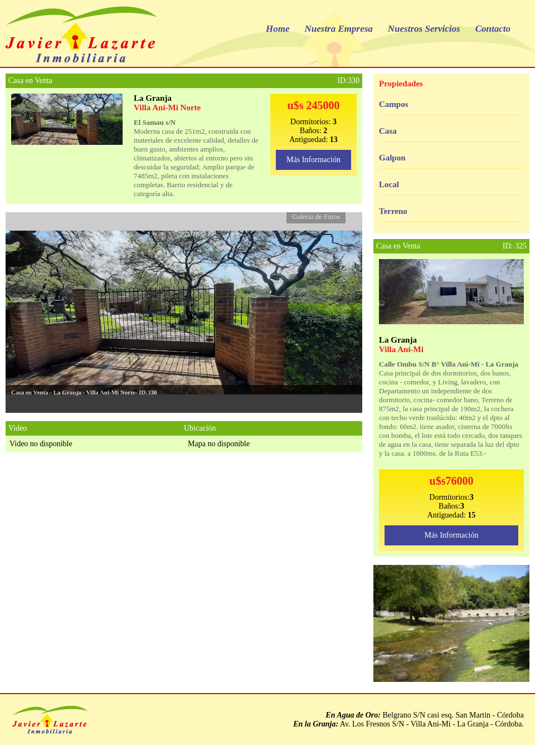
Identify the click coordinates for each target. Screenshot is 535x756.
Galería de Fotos (316, 216)
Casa (388, 131)
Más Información (313, 160)
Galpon (392, 158)
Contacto (493, 29)
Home (278, 29)
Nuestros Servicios (424, 29)
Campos (394, 104)
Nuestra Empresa (339, 29)
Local (389, 184)
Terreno (393, 211)
